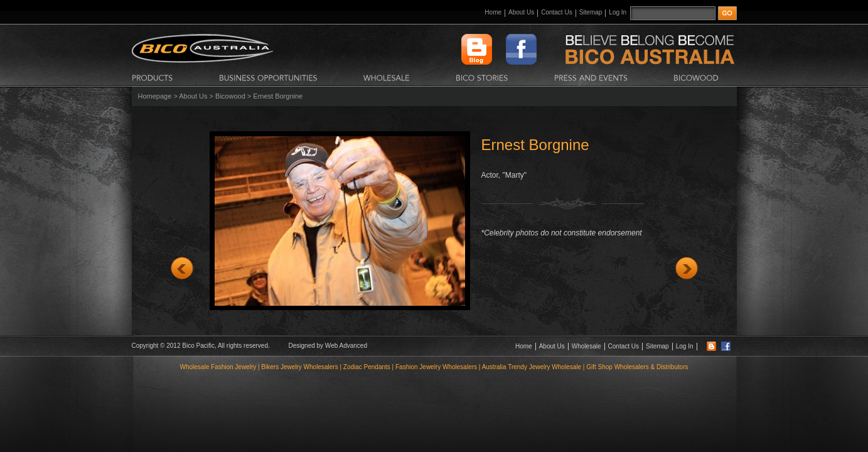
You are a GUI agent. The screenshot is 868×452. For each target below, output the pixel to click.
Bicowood (230, 96)
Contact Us (556, 12)
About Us (521, 12)
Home (493, 12)
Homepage (155, 96)
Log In (618, 12)
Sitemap (591, 12)
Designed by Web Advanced (328, 346)
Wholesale (587, 346)
